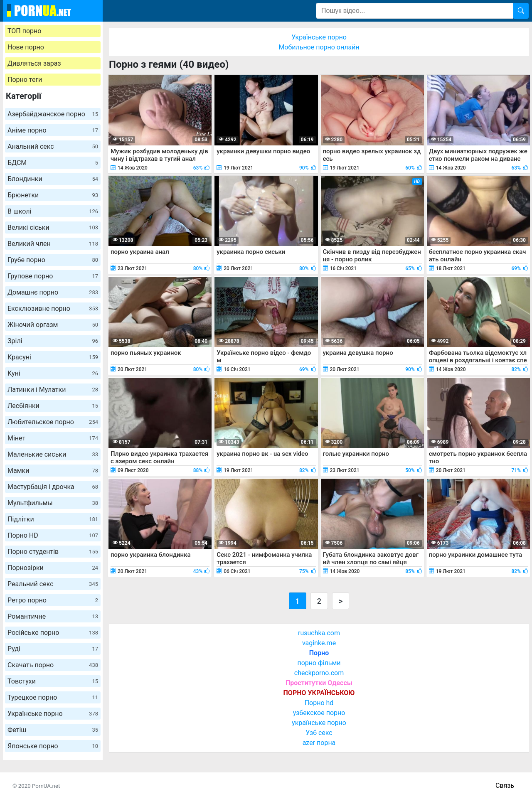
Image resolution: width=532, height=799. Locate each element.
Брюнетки (53, 195)
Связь (505, 785)
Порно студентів (53, 552)
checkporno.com (319, 673)
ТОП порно (24, 31)
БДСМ (53, 163)
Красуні (53, 357)
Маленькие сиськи (53, 454)
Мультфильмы (53, 503)
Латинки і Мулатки (53, 390)
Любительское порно (53, 422)
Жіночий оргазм (53, 325)
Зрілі (53, 341)
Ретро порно (53, 600)
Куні (53, 373)
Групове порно (53, 276)
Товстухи (53, 681)
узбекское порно (319, 713)
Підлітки (53, 519)
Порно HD (53, 535)
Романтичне (53, 616)
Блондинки (53, 179)
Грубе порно (53, 260)
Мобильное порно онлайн (319, 47)
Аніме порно (53, 130)
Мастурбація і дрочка (53, 487)
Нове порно (26, 47)
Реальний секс (53, 584)
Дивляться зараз (34, 63)
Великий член (53, 244)
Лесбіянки (53, 406)
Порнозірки (53, 568)
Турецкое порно (53, 697)
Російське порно (53, 633)
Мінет (53, 438)
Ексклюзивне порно (53, 309)
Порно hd (319, 703)
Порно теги (25, 80)
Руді (53, 649)
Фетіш (53, 730)
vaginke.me (319, 643)
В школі (53, 211)
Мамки (53, 471)
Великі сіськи (53, 227)
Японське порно (53, 746)
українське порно (319, 723)
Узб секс (319, 733)
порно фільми (319, 663)
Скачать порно (53, 665)
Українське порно (53, 714)
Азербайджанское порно (53, 114)
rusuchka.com (319, 633)
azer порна (319, 743)
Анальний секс (53, 146)
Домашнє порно (53, 292)
